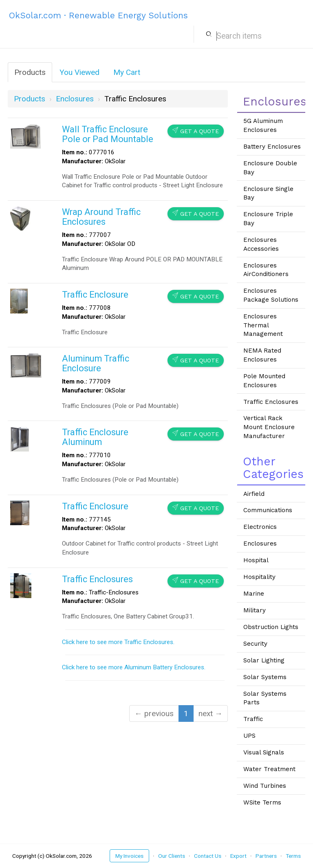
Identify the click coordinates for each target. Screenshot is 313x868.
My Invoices (129, 856)
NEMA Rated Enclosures (262, 355)
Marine (254, 594)
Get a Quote (196, 131)
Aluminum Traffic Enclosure (96, 363)
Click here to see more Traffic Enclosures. (118, 642)
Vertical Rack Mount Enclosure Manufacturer (269, 427)
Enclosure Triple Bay (268, 219)
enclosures (75, 99)
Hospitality (259, 577)
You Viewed (79, 72)
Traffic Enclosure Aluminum (95, 437)
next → (211, 713)
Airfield (254, 494)
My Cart (127, 72)
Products (30, 72)
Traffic (253, 719)
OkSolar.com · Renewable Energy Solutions (98, 15)
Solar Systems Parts (265, 698)
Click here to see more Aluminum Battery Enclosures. (134, 667)
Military (255, 610)
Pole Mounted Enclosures (264, 381)
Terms (293, 856)
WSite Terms (262, 802)
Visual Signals (264, 752)
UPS (249, 736)
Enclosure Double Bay (270, 168)
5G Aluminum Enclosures (263, 125)
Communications (268, 510)
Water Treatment (269, 769)
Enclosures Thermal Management (263, 325)
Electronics (260, 527)
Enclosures (260, 544)
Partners (266, 856)
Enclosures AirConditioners (266, 270)
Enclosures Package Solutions (271, 295)
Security (255, 644)
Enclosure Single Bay (268, 193)
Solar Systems (265, 677)
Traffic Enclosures (97, 579)
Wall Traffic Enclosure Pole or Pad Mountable (108, 134)
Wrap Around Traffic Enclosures (101, 217)
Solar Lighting (264, 660)
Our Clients (172, 856)
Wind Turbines (265, 786)
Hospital (256, 560)
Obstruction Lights (271, 627)
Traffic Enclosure (95, 295)
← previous (154, 713)
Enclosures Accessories (261, 244)
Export (238, 856)
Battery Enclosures (272, 147)
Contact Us (208, 856)
